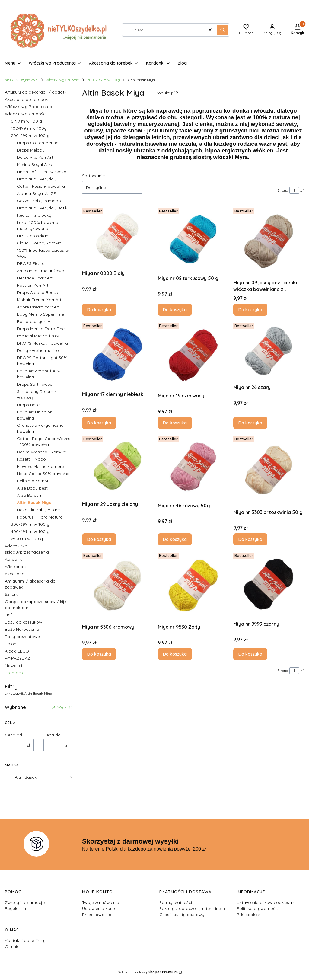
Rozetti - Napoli (32, 459)
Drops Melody (31, 150)
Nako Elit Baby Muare (38, 510)
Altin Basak (26, 777)
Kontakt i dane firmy (25, 940)
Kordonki (14, 559)
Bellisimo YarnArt (33, 481)
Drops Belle (28, 405)
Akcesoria (15, 574)
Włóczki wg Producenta (29, 107)
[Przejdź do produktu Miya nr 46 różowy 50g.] (193, 467)
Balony (12, 644)
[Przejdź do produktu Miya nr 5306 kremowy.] (118, 586)
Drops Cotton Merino (38, 143)
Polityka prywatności (258, 908)
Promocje (15, 673)
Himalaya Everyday (37, 179)
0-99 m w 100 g (26, 121)
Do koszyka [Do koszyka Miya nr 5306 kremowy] (99, 654)
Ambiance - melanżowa (41, 271)
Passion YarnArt (33, 285)
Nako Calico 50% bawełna (43, 474)
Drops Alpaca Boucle (38, 292)
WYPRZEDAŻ (18, 658)
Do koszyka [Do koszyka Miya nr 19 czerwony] (175, 423)
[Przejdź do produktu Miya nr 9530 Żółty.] (193, 586)
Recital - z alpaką (34, 215)
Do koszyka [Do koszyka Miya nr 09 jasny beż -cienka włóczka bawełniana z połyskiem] (250, 310)
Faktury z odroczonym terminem (192, 908)
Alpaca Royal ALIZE (36, 193)
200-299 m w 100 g (104, 80)
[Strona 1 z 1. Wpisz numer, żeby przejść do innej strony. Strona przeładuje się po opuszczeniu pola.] (294, 190)
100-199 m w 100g (29, 128)
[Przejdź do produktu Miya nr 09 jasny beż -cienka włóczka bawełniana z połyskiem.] (269, 241)
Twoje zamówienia (101, 902)
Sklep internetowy (148, 972)
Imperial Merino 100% (38, 336)
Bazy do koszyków (24, 622)
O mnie (12, 946)
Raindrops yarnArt (35, 321)
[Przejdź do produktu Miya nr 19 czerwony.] (193, 355)
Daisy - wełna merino (38, 350)
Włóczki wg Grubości (63, 80)
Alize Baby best (32, 488)
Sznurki (12, 594)
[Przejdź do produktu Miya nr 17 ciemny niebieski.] (118, 354)
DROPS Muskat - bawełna (42, 343)
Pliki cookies (249, 915)
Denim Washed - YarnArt (41, 452)
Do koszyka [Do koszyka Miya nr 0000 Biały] (99, 310)
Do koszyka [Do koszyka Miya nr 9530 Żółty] (175, 654)
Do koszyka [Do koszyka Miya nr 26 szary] (250, 423)
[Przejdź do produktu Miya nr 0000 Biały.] (118, 237)
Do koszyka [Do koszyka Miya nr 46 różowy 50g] (175, 539)
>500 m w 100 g (27, 539)
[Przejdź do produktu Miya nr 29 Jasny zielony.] (118, 466)
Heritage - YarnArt (35, 278)
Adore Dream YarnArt (38, 307)
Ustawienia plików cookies (263, 902)
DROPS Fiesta (31, 263)
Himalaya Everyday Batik (42, 208)
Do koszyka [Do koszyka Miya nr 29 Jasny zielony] (99, 539)
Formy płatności (176, 902)
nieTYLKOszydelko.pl (22, 80)
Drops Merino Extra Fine (41, 329)
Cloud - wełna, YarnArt (39, 243)
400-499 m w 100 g (30, 531)
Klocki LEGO (17, 651)
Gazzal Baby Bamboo (39, 201)
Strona (283, 190)
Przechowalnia (97, 915)
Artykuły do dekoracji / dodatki (36, 92)
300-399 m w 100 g (30, 524)
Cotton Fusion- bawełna (41, 186)
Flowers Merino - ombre (40, 466)
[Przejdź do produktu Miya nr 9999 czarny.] (269, 584)
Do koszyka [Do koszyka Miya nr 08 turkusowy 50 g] (175, 310)
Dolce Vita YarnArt (35, 157)
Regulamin (15, 908)
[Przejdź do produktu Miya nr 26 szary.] (269, 351)
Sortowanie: (94, 176)
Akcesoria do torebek (26, 99)
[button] (222, 30)
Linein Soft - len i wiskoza (42, 172)
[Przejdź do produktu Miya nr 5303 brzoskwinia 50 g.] (269, 470)
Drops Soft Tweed (35, 384)
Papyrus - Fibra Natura (40, 517)
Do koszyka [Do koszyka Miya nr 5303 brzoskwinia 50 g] (250, 539)
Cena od (13, 735)
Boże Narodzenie (22, 629)
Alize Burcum (30, 495)
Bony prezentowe (22, 637)
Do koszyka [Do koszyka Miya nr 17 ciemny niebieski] (99, 423)
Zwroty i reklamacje (25, 902)
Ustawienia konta (99, 908)
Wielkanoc (15, 567)
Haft (9, 615)
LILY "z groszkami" (35, 236)
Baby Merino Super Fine (40, 314)
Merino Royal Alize (35, 164)
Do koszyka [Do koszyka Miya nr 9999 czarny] (250, 654)
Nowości (13, 666)
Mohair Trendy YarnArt (39, 300)
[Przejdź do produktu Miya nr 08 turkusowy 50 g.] (193, 239)
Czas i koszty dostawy (182, 915)
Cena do (52, 735)
